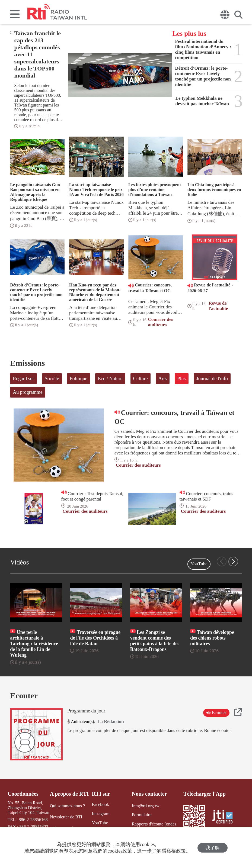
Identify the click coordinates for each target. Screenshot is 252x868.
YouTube (199, 564)
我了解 (213, 848)
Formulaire (141, 815)
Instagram (100, 814)
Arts (163, 379)
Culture (141, 379)
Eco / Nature (110, 379)
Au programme (28, 392)
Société (52, 379)
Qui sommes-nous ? (67, 806)
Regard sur (23, 379)
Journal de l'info (212, 379)
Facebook (100, 804)
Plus (182, 379)
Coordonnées (23, 794)
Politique (79, 379)
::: (12, 32)
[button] (233, 562)
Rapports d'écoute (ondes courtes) (153, 826)
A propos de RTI (69, 794)
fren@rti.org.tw (145, 806)
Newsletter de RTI (66, 817)
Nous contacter (149, 794)
